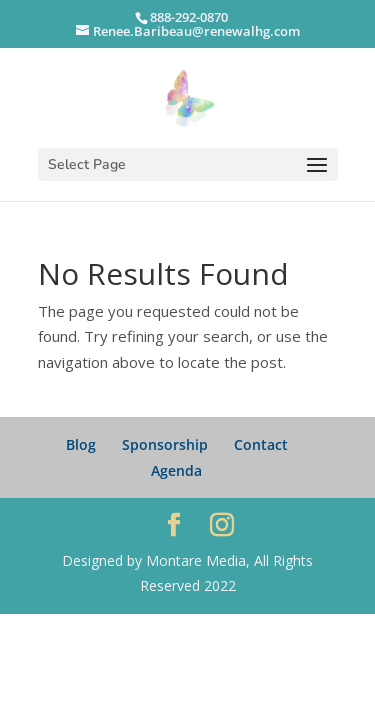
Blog (81, 444)
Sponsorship (165, 444)
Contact (261, 444)
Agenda (176, 470)
